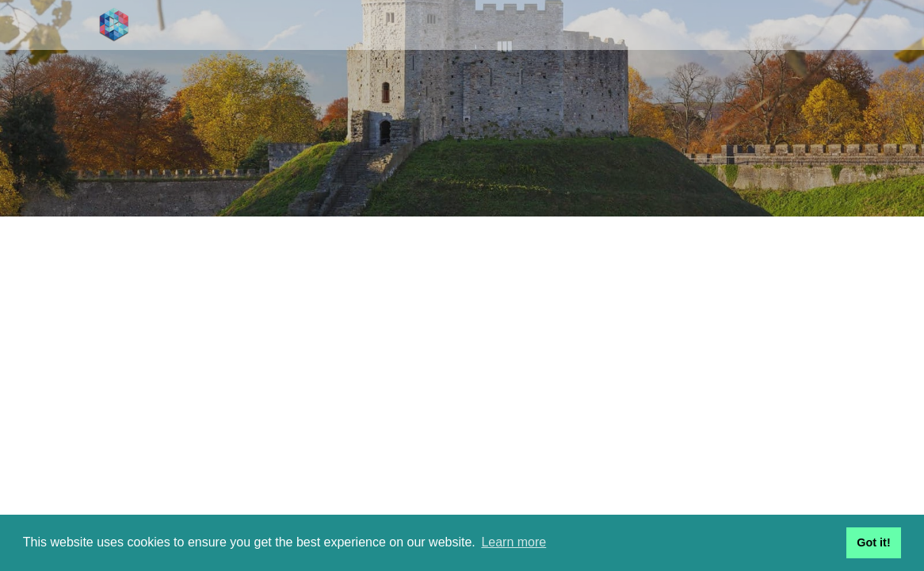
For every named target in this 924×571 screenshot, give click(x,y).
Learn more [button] (514, 542)
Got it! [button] (873, 542)
